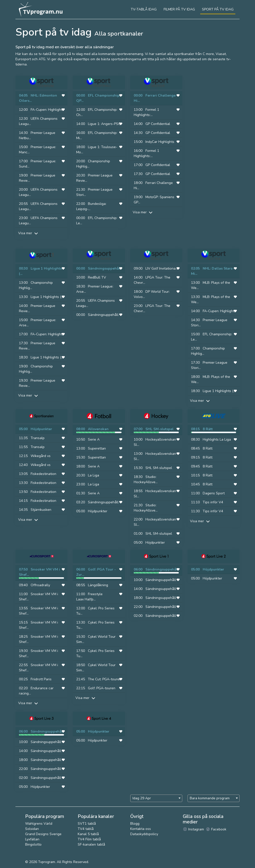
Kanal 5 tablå (88, 834)
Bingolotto (33, 844)
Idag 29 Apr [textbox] (142, 798)
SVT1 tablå (87, 824)
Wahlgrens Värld (39, 824)
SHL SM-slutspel (159, 429)
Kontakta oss (141, 829)
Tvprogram (47, 862)
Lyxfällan (32, 839)
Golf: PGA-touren (102, 688)
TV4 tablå (86, 829)
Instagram (193, 829)
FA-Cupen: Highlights (47, 110)
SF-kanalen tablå (91, 844)
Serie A (94, 439)
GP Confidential (158, 124)
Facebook (216, 829)
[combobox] (156, 798)
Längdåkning (98, 585)
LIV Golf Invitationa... (162, 268)
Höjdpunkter (41, 429)
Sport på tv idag (218, 9)
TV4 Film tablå (89, 839)
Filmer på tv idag (179, 9)
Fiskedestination (43, 474)
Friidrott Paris (41, 679)
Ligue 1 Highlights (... (47, 297)
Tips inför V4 (213, 502)
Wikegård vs (41, 456)
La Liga (94, 475)
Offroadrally (40, 585)
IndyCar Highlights (160, 142)
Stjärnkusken (41, 510)
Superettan (97, 448)
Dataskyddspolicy (144, 834)
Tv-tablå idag (144, 9)
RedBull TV (97, 277)
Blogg (135, 824)
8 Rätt (208, 429)
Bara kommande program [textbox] (210, 798)
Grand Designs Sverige (43, 834)
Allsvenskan (98, 429)
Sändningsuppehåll (105, 268)
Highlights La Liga (217, 439)
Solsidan (32, 829)
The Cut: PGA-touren (105, 679)
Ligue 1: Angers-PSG (104, 124)
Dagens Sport (214, 493)
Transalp (38, 438)
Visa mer (29, 233)
